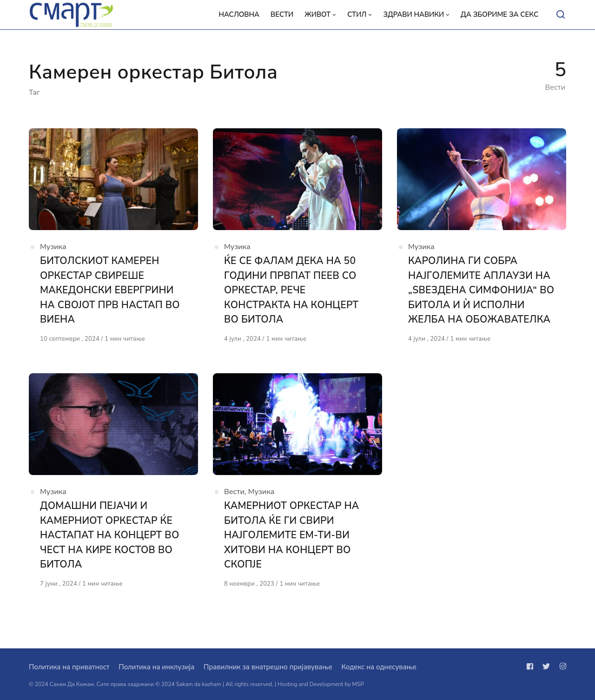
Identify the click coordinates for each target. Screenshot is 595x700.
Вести (234, 492)
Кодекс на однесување (379, 667)
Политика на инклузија (156, 667)
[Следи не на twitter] (546, 667)
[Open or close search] (561, 15)
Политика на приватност (69, 667)
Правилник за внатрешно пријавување (268, 667)
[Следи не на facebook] (532, 667)
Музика (53, 247)
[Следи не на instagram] (561, 667)
